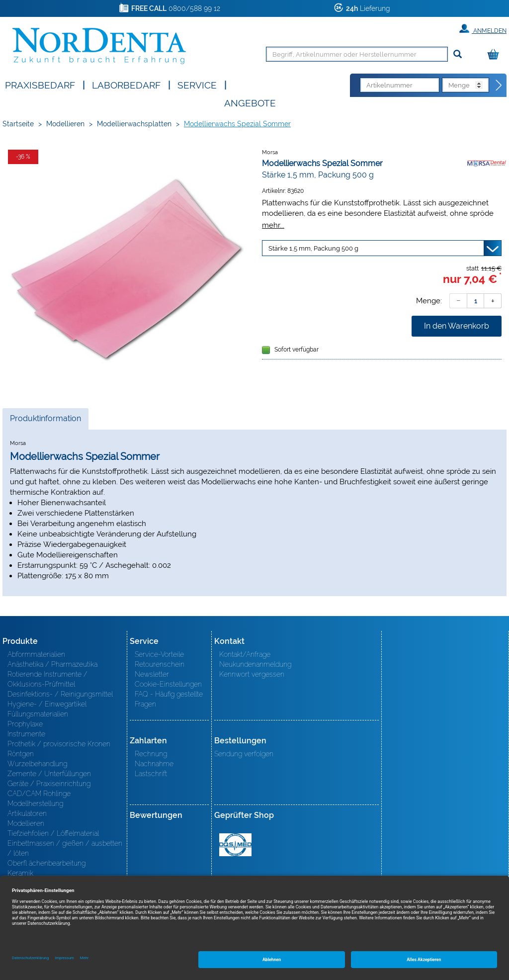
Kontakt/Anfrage (245, 654)
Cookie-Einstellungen (168, 684)
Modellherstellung (35, 803)
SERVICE (197, 84)
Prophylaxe (25, 724)
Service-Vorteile (159, 654)
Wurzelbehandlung (37, 764)
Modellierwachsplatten (134, 124)
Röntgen (21, 754)
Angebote (250, 102)
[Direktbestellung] (499, 86)
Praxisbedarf (40, 84)
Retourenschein (160, 664)
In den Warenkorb (457, 326)
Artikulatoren (27, 813)
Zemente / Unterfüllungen (49, 774)
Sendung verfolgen (244, 754)
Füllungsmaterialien (38, 714)
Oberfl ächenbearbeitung (46, 863)
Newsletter (152, 674)
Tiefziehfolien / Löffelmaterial (53, 833)
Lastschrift (151, 774)
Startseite (18, 124)
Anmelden (483, 29)
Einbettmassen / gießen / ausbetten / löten (65, 848)
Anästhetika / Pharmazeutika (52, 664)
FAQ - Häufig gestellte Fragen (169, 699)
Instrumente (26, 734)
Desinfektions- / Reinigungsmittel (60, 694)
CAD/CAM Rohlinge (39, 794)
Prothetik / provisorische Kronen (59, 744)
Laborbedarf (126, 84)
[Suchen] (458, 54)
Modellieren (65, 124)
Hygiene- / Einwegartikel (47, 704)
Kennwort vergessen (252, 674)
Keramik (20, 873)
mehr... (273, 225)
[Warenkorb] (496, 55)
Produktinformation (45, 421)
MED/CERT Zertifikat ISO (235, 845)
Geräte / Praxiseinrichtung (49, 784)
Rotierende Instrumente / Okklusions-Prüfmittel (47, 679)
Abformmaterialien (36, 654)
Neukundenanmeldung (255, 664)
